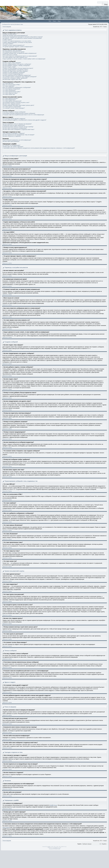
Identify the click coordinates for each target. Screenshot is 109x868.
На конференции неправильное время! (14, 52)
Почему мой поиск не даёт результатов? (14, 125)
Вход (59, 21)
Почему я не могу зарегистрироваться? (14, 45)
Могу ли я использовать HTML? (11, 85)
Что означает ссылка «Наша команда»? (14, 108)
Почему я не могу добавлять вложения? (14, 72)
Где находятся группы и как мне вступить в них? (16, 103)
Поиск (54, 21)
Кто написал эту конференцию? (11, 145)
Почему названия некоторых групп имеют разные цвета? (18, 105)
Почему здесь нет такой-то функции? (13, 147)
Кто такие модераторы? (9, 100)
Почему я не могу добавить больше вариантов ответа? (18, 68)
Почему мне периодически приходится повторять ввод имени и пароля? (23, 37)
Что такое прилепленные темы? (12, 92)
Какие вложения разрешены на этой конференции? (17, 140)
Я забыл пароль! (7, 40)
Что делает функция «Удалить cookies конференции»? (18, 47)
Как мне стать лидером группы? (12, 104)
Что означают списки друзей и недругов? (14, 119)
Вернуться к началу (7, 166)
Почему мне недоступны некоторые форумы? (15, 71)
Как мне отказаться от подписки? (12, 136)
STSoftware (55, 848)
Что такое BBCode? (8, 83)
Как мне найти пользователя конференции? (15, 128)
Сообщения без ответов (8, 24)
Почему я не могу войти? (10, 34)
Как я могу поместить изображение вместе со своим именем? (20, 56)
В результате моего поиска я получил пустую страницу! (18, 127)
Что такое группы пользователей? (12, 101)
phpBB (49, 847)
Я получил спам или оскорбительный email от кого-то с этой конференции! (23, 115)
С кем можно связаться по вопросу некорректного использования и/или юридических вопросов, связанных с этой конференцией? (39, 148)
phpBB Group (53, 805)
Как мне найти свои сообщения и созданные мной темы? (18, 129)
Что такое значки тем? (9, 94)
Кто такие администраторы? (10, 98)
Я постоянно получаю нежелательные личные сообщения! (19, 113)
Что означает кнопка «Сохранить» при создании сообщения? (20, 77)
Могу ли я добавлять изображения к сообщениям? (17, 88)
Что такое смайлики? (9, 86)
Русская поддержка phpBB (55, 849)
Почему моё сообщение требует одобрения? (15, 78)
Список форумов (7, 27)
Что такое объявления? (9, 90)
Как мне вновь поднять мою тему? (12, 79)
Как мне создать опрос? (9, 67)
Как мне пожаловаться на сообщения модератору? (17, 75)
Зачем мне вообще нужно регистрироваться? (15, 36)
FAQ (50, 21)
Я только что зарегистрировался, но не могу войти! (17, 41)
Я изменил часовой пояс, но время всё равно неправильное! (20, 53)
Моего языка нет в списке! (10, 55)
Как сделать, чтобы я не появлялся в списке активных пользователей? (22, 38)
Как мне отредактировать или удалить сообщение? (17, 64)
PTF (60, 848)
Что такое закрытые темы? (10, 93)
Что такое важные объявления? (11, 89)
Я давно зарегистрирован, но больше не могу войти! (17, 42)
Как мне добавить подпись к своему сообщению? (16, 66)
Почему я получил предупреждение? (13, 74)
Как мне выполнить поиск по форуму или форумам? (17, 124)
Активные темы (19, 24)
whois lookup (6, 828)
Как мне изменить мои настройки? (12, 51)
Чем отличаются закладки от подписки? (14, 133)
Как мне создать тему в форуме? (12, 63)
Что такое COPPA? (8, 44)
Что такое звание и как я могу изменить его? (15, 57)
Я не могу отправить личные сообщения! (14, 112)
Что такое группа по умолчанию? (12, 107)
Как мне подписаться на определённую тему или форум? (19, 135)
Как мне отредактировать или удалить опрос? (15, 70)
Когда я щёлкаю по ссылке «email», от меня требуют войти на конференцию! (24, 59)
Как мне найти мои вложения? (11, 141)
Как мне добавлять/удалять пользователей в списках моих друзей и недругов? (24, 120)
